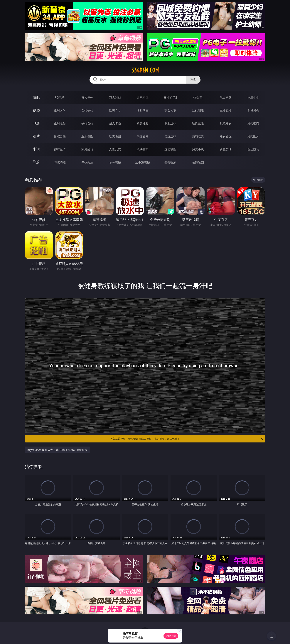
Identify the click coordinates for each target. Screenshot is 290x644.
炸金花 (198, 97)
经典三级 (198, 123)
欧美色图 (115, 136)
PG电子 (60, 97)
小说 (36, 149)
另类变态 (253, 123)
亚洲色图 (87, 136)
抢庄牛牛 (253, 97)
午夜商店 (87, 162)
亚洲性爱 (60, 123)
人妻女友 (115, 149)
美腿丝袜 (170, 136)
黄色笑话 (226, 149)
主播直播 (226, 110)
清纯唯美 (198, 136)
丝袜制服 (198, 110)
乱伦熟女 (226, 123)
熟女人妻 (170, 110)
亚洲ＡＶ (60, 110)
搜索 (193, 80)
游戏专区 (143, 97)
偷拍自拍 (87, 123)
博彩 (36, 97)
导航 (36, 162)
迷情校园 (170, 149)
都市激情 (60, 149)
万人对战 (115, 97)
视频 (36, 110)
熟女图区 (226, 136)
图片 (36, 136)
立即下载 (171, 636)
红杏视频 (170, 162)
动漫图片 (143, 136)
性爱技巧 (253, 149)
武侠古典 (143, 149)
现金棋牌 (226, 97)
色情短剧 (198, 162)
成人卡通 (115, 123)
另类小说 (198, 149)
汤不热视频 (143, 162)
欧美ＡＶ (115, 110)
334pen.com (145, 70)
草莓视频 (115, 162)
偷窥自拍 (60, 136)
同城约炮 (60, 162)
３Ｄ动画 (143, 110)
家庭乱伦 (87, 149)
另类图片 (253, 136)
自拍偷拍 (87, 110)
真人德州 (87, 97)
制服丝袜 (170, 123)
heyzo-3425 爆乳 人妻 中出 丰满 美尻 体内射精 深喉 (57, 450)
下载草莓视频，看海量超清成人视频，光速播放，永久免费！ (187, 439)
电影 (36, 123)
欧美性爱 (143, 123)
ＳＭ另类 (253, 110)
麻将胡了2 (170, 97)
